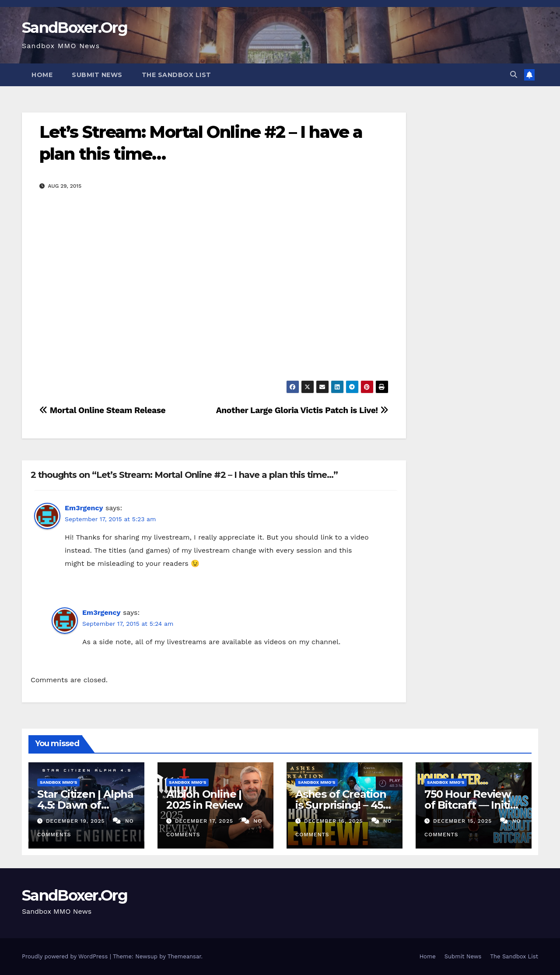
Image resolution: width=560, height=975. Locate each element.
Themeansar (184, 956)
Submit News (97, 75)
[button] (514, 75)
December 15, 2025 (464, 821)
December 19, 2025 (77, 821)
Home (42, 75)
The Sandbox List (177, 75)
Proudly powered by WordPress (66, 956)
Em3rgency (84, 508)
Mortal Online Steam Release (102, 410)
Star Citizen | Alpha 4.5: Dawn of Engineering (85, 805)
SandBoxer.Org (75, 28)
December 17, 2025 (205, 821)
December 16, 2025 (335, 821)
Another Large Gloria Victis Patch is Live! (302, 410)
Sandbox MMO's (58, 782)
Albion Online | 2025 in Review (204, 800)
